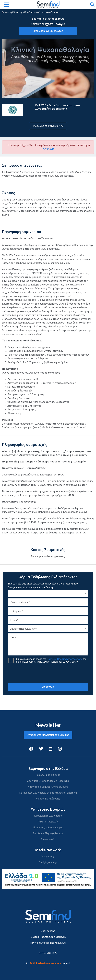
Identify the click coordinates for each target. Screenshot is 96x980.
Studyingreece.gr (48, 862)
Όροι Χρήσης (48, 931)
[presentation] (48, 673)
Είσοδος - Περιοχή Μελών (48, 833)
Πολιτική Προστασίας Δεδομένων (48, 937)
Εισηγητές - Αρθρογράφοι (48, 828)
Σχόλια (48, 644)
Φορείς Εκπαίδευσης (48, 799)
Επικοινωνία (48, 839)
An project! (48, 963)
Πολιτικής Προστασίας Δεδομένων (65, 659)
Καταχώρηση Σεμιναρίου (48, 816)
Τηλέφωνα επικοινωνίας (48, 126)
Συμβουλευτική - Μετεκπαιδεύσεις (42, 12)
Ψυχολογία (19, 12)
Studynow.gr (48, 856)
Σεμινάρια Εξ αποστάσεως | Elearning (48, 781)
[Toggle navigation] (7, 5)
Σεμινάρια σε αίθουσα (48, 775)
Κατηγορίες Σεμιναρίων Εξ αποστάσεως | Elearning (48, 793)
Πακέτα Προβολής (48, 822)
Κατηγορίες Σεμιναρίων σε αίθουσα (48, 787)
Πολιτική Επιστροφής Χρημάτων (48, 943)
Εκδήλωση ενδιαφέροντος (48, 31)
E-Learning (7, 12)
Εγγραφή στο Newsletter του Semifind (48, 735)
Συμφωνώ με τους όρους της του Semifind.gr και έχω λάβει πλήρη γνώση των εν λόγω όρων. (51, 660)
